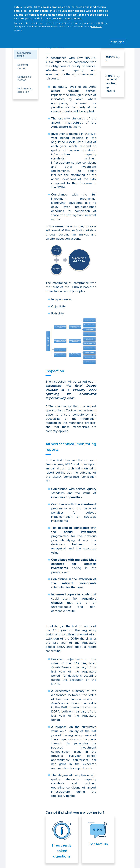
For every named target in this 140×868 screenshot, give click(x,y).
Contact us (98, 844)
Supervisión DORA (24, 55)
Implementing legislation (25, 90)
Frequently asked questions (62, 851)
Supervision (56, 47)
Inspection (55, 371)
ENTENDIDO (118, 40)
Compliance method (24, 78)
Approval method (22, 67)
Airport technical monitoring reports (111, 83)
